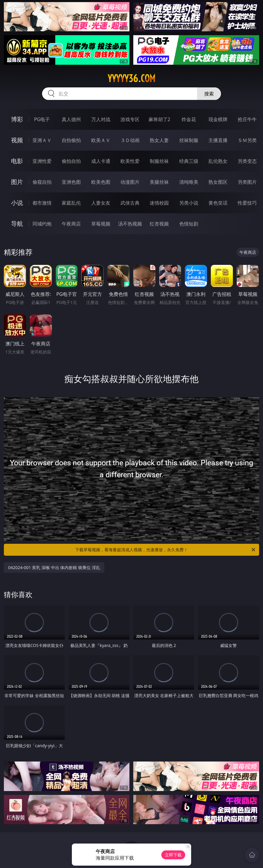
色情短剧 (189, 224)
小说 (17, 203)
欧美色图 (101, 182)
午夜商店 (71, 224)
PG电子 (42, 119)
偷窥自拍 (42, 182)
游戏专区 (130, 119)
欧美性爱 (130, 161)
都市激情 (42, 203)
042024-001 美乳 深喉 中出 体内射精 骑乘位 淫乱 (54, 567)
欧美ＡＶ (101, 140)
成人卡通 (101, 161)
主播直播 (218, 140)
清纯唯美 (189, 182)
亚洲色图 (71, 182)
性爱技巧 (247, 203)
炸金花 (189, 119)
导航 (17, 224)
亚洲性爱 (42, 161)
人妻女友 (101, 203)
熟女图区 (218, 182)
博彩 (17, 119)
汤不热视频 (130, 224)
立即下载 (173, 855)
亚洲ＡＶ (42, 140)
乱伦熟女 (218, 161)
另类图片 (247, 182)
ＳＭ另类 (247, 140)
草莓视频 (101, 224)
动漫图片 (130, 182)
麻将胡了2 (159, 119)
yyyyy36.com (131, 78)
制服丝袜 (159, 161)
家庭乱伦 (71, 203)
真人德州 (71, 119)
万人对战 (101, 119)
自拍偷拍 (71, 140)
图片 (17, 182)
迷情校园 (159, 203)
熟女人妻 (159, 140)
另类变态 (247, 161)
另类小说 (189, 203)
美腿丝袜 (159, 182)
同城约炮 (42, 224)
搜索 (209, 94)
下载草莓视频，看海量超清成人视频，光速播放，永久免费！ (166, 550)
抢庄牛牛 (247, 119)
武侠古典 (130, 203)
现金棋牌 (218, 119)
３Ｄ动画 (130, 140)
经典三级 (189, 161)
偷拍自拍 (71, 161)
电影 (17, 161)
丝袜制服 (189, 140)
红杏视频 (159, 224)
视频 (17, 140)
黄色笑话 (218, 203)
